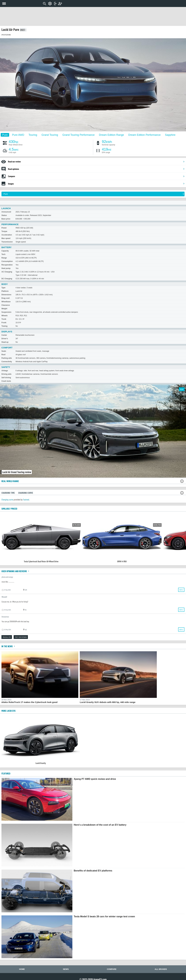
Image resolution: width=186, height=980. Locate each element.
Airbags (5, 371)
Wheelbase (6, 302)
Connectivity (7, 362)
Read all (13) (7, 637)
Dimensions (6, 295)
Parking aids (7, 358)
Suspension (6, 312)
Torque (4, 231)
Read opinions (96, 169)
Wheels (5, 316)
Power (4, 228)
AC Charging (7, 272)
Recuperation (7, 265)
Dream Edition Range (111, 135)
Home (22, 969)
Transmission (7, 242)
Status (4, 215)
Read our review (96, 162)
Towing (4, 326)
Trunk (4, 319)
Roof (3, 355)
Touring (33, 135)
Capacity (5, 251)
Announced (6, 212)
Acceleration (7, 235)
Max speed (6, 238)
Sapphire (170, 135)
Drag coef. (6, 298)
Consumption (7, 261)
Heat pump (6, 268)
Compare (96, 176)
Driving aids (6, 374)
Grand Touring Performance (78, 135)
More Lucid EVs (9, 711)
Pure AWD (18, 135)
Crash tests (6, 381)
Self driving (6, 378)
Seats (4, 351)
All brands (161, 969)
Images (96, 184)
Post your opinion (21, 637)
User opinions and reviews (16, 571)
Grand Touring (50, 135)
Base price (6, 219)
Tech (3, 254)
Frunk (4, 323)
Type (3, 288)
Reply (181, 590)
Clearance (6, 305)
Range (4, 258)
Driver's (5, 339)
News (66, 969)
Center (4, 335)
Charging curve (7, 499)
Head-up (5, 342)
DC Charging (7, 279)
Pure (5, 135)
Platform (5, 291)
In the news (9, 646)
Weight (4, 309)
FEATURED (6, 773)
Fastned (26, 499)
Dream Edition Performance (144, 135)
